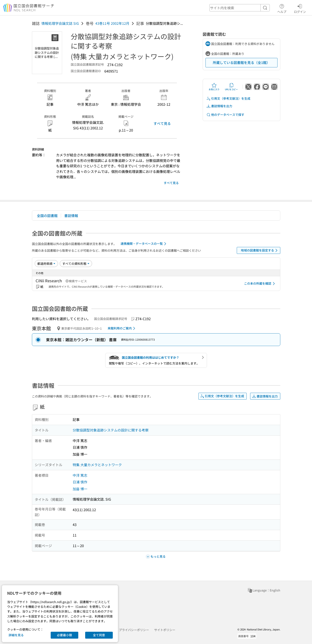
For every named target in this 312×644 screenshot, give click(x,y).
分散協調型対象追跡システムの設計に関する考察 (111, 430)
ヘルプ (282, 8)
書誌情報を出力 (219, 106)
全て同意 (99, 635)
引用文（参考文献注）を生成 (228, 99)
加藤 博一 (80, 489)
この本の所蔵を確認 (260, 284)
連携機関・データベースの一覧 (144, 244)
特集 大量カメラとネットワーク (97, 465)
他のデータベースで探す (225, 115)
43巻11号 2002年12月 (112, 23)
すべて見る (162, 123)
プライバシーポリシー (134, 630)
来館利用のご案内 (122, 328)
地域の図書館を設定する (260, 250)
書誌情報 (71, 216)
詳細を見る (16, 635)
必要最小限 (64, 635)
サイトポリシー (165, 630)
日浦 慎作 (80, 482)
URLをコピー (231, 87)
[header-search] (240, 8)
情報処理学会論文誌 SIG (60, 23)
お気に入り (214, 87)
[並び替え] (46, 264)
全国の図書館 (47, 216)
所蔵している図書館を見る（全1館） (241, 62)
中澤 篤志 (80, 475)
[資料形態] (76, 264)
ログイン (300, 8)
